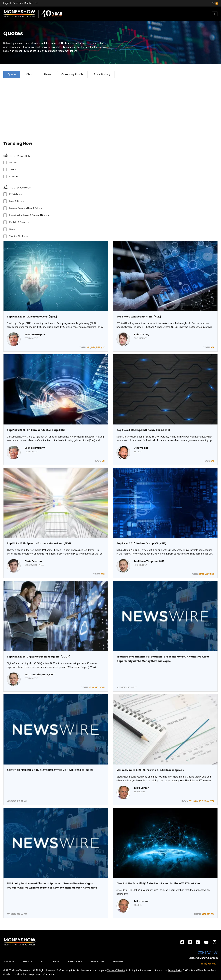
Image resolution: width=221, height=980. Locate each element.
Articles (13, 162)
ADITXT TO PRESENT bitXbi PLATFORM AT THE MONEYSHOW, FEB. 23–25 (50, 770)
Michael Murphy (35, 335)
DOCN (102, 688)
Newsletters (97, 962)
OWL (212, 801)
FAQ (43, 962)
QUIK (102, 348)
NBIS (212, 574)
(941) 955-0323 (209, 964)
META (202, 574)
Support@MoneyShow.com (203, 958)
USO (204, 801)
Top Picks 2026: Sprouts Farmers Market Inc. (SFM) (39, 543)
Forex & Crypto (17, 201)
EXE (213, 461)
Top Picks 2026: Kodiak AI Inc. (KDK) (139, 317)
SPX (213, 914)
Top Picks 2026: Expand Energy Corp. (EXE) (143, 430)
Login (6, 3)
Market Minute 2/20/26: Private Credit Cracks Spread (150, 770)
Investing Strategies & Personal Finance (29, 215)
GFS (89, 348)
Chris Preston (33, 561)
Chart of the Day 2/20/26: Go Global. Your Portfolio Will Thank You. (158, 883)
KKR (190, 801)
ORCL (97, 688)
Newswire (118, 962)
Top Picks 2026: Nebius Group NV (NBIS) (141, 543)
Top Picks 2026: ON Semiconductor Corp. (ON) (36, 430)
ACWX (204, 914)
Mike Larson (142, 788)
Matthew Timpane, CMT (149, 561)
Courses (14, 176)
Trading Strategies (19, 236)
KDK (213, 348)
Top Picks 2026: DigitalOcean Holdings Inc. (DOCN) (39, 657)
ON (103, 461)
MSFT (207, 574)
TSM (98, 348)
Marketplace (75, 962)
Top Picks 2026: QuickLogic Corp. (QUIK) (32, 317)
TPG (200, 801)
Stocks (13, 229)
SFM (103, 574)
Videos (13, 169)
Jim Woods (141, 448)
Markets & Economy (19, 222)
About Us (27, 962)
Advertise (9, 962)
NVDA (91, 688)
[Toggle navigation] (215, 14)
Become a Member (23, 3)
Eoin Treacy (142, 335)
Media (56, 962)
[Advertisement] (103, 105)
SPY (209, 914)
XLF (208, 801)
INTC (93, 348)
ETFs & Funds (16, 194)
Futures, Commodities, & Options (26, 208)
